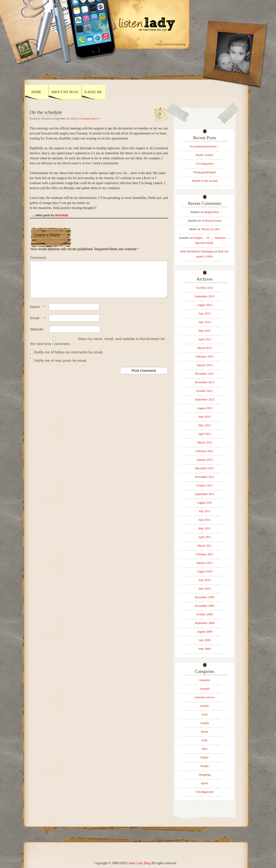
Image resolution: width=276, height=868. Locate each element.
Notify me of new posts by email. (61, 366)
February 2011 (204, 554)
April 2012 (205, 434)
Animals (205, 689)
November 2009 (205, 606)
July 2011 (205, 511)
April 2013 (205, 339)
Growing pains (205, 164)
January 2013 (205, 365)
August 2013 (205, 305)
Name (39, 312)
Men (204, 749)
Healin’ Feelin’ (205, 155)
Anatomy (205, 680)
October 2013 (205, 288)
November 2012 (205, 382)
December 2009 (205, 597)
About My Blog (65, 92)
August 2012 (205, 408)
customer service (205, 697)
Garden (204, 723)
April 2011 (205, 537)
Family (205, 706)
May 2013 (204, 331)
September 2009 (205, 623)
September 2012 (205, 399)
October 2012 (205, 391)
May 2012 (204, 425)
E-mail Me (93, 92)
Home (36, 92)
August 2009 (205, 632)
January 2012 (205, 460)
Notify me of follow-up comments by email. (69, 358)
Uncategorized (87, 118)
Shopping (205, 775)
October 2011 (205, 485)
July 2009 (204, 640)
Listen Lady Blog (139, 863)
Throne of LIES (210, 229)
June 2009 (204, 649)
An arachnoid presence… (205, 146)
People (205, 766)
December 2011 (205, 468)
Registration (212, 212)
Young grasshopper (204, 172)
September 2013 (205, 296)
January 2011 (204, 563)
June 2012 (204, 417)
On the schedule (46, 112)
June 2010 (204, 589)
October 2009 (205, 614)
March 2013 (204, 348)
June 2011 (205, 520)
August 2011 (205, 503)
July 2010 (204, 580)
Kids (205, 740)
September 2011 (205, 494)
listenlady (62, 215)
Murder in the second (204, 181)
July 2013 (204, 314)
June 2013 (204, 322)
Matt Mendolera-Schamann (197, 251)
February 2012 (205, 451)
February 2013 (205, 357)
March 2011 (205, 546)
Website (37, 335)
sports (205, 783)
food (204, 714)
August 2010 (205, 571)
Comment (38, 258)
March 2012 (204, 442)
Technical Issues (212, 221)
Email (39, 324)
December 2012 (205, 374)
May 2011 (205, 528)
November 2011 (204, 477)
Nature (205, 757)
